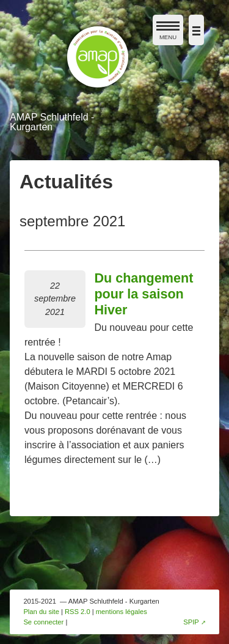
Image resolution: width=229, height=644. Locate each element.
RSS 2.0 (78, 612)
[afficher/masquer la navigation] (196, 30)
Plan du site (41, 612)
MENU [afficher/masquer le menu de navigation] (168, 33)
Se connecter (43, 622)
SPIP (191, 622)
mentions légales (122, 612)
